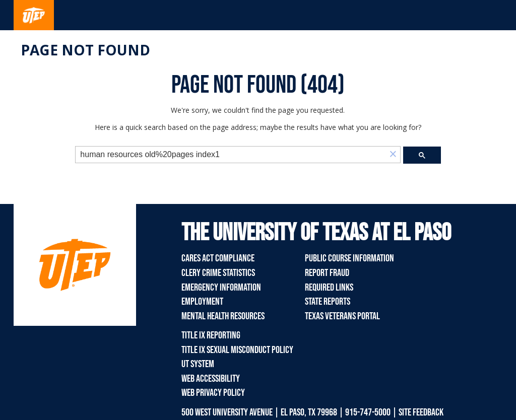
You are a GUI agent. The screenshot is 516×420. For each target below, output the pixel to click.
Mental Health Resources (223, 316)
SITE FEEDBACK (421, 412)
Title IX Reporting (211, 335)
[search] (231, 155)
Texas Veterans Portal (342, 316)
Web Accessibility (211, 379)
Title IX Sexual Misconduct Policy (237, 350)
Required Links (329, 288)
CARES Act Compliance (218, 258)
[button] (393, 155)
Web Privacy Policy (213, 393)
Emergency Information (221, 288)
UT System (198, 364)
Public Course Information (349, 258)
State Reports (328, 302)
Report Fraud (327, 273)
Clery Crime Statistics (218, 273)
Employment (202, 302)
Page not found (85, 50)
